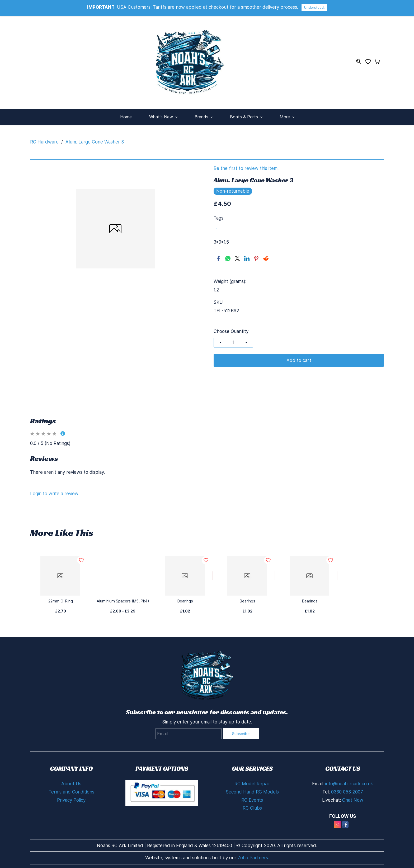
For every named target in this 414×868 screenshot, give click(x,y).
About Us (71, 781)
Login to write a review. (55, 491)
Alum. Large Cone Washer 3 (95, 139)
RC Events (252, 797)
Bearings (185, 598)
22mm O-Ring (60, 598)
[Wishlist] (370, 60)
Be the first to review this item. (246, 166)
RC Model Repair (252, 781)
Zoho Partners (253, 855)
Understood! (314, 7)
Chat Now (353, 797)
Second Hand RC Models (252, 789)
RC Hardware (44, 139)
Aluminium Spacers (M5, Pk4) (123, 598)
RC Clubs (252, 805)
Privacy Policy (71, 797)
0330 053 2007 (347, 789)
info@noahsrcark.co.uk (349, 781)
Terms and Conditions (71, 789)
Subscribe (241, 731)
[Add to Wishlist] (88, 573)
